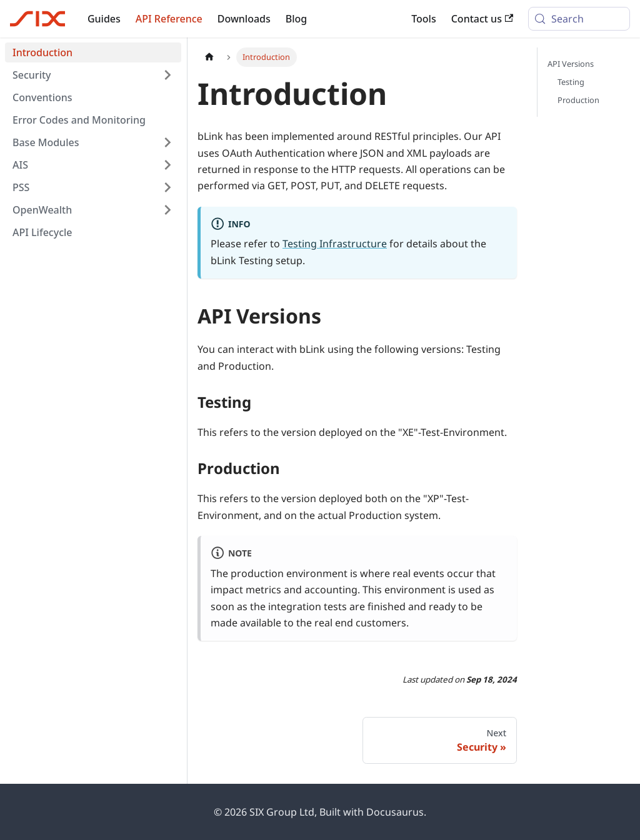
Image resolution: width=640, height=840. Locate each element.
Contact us (482, 19)
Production (578, 100)
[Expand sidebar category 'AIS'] (167, 165)
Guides (104, 19)
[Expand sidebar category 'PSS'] (167, 187)
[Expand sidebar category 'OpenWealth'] (167, 210)
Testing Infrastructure (335, 244)
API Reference (169, 19)
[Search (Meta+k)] (579, 19)
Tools (424, 19)
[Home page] (209, 57)
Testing (571, 82)
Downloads (244, 19)
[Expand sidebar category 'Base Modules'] (167, 142)
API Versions (571, 64)
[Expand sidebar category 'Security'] (167, 75)
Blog (296, 19)
